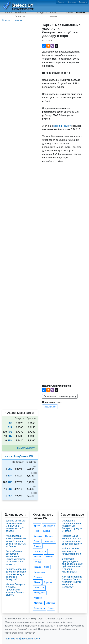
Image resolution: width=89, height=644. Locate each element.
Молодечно (39, 593)
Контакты (83, 2)
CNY (10, 436)
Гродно (37, 567)
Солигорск (39, 588)
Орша (37, 541)
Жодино (38, 598)
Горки (51, 608)
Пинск (37, 531)
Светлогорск (40, 551)
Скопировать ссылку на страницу (60, 396)
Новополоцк (49, 541)
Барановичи (49, 526)
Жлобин (49, 557)
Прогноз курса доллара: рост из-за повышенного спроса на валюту (72, 540)
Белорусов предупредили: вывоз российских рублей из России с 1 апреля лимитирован (73, 565)
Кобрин (47, 531)
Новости (81, 13)
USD (10, 423)
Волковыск (39, 572)
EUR (10, 427)
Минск (37, 582)
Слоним (38, 577)
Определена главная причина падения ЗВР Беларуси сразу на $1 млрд (72, 526)
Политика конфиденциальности (22, 639)
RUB (10, 432)
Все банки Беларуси (20, 14)
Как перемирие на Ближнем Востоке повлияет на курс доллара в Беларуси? (16, 574)
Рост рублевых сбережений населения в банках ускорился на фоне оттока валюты (16, 558)
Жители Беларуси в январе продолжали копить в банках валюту (15, 589)
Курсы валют (54, 14)
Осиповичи (39, 608)
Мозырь (38, 557)
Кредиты (42, 13)
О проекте (72, 2)
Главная (61, 2)
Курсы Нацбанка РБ (19, 456)
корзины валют (62, 126)
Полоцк (49, 536)
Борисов (48, 582)
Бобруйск (50, 603)
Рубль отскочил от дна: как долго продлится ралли (72, 551)
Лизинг (70, 13)
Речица (37, 562)
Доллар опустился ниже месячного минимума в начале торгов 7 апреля (16, 526)
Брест (37, 526)
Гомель (38, 546)
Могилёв (38, 603)
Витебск (38, 536)
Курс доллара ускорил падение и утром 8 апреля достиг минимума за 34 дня (16, 541)
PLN (10, 440)
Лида (47, 567)
